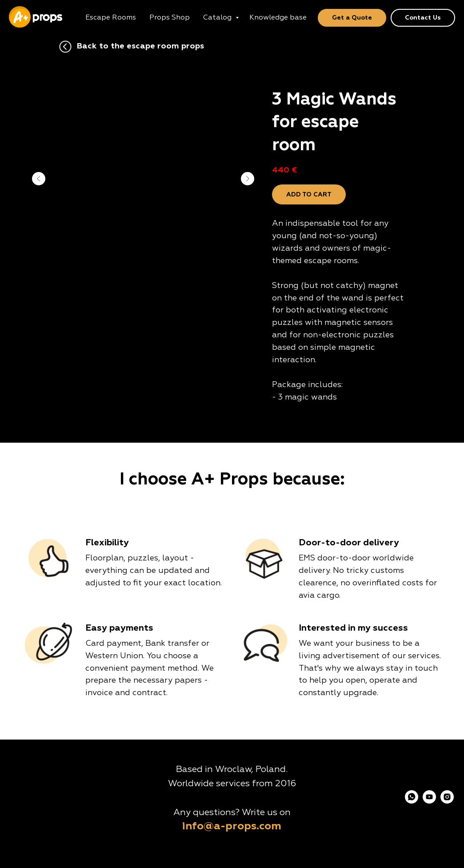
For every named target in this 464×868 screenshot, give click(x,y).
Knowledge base (278, 18)
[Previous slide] (39, 179)
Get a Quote (352, 18)
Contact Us (423, 18)
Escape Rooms (111, 18)
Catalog (218, 18)
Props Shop (170, 18)
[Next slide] (248, 179)
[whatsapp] (412, 801)
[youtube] (429, 801)
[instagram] (447, 801)
